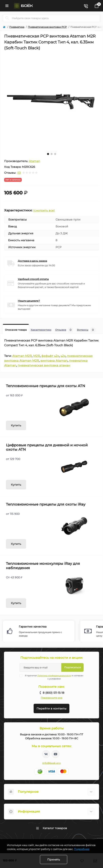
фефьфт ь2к (50, 356)
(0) (19, 173)
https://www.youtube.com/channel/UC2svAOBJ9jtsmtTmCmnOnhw (56, 754)
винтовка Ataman (54, 361)
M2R (37, 356)
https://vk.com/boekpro (46, 754)
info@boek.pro (51, 763)
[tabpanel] (51, 100)
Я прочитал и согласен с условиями (54, 677)
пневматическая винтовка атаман (44, 365)
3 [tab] (55, 154)
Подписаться (72, 667)
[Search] (7, 18)
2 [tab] (52, 154)
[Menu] (7, 6)
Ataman (34, 161)
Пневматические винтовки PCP (47, 27)
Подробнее (82, 849)
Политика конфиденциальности (54, 676)
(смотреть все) (44, 210)
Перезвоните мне (51, 698)
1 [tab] (48, 154)
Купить (16, 425)
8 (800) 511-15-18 (53, 693)
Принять (54, 860)
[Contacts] (86, 6)
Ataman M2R (22, 356)
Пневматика (17, 27)
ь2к (63, 356)
